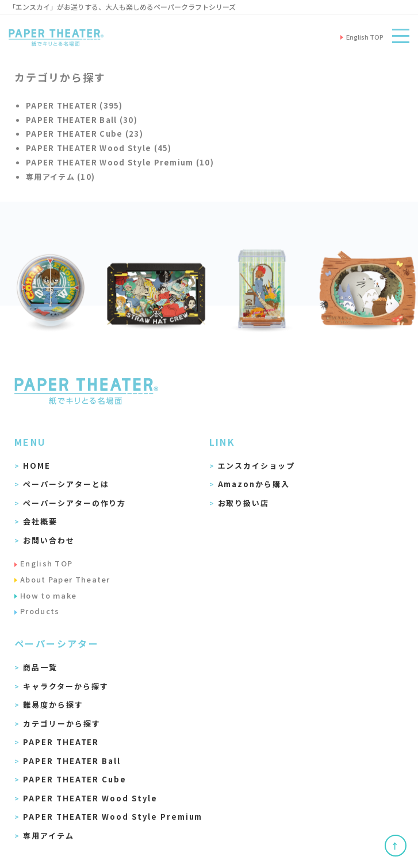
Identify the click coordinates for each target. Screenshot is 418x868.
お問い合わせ (49, 540)
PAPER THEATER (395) (74, 105)
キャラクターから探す (66, 686)
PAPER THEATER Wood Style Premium (113, 817)
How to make (48, 595)
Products (40, 611)
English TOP (46, 563)
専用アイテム (49, 836)
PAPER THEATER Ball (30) (82, 120)
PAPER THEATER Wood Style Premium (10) (120, 162)
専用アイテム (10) (60, 177)
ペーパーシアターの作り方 (74, 503)
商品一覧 (40, 667)
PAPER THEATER (61, 742)
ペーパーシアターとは (66, 484)
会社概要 (40, 521)
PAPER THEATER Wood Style (90, 798)
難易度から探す (53, 705)
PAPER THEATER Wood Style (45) (99, 148)
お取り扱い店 (244, 503)
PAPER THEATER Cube (75, 779)
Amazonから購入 (254, 484)
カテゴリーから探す (62, 724)
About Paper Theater (65, 579)
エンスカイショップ (257, 466)
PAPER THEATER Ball (72, 761)
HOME (37, 466)
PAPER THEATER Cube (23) (85, 134)
